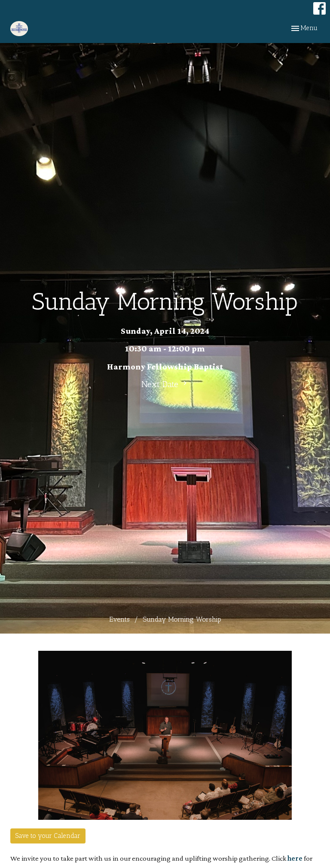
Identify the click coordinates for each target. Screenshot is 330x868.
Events (119, 619)
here (295, 858)
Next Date (165, 384)
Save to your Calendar (48, 836)
